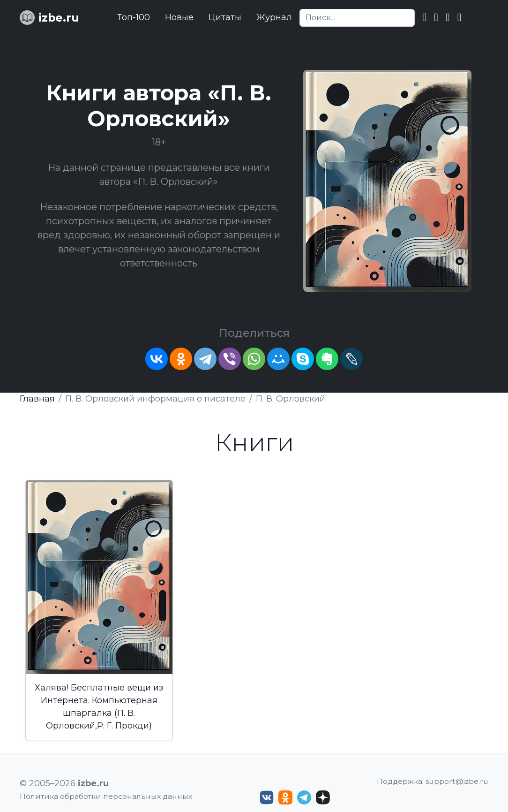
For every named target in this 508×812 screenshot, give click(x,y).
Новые (179, 17)
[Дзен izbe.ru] (323, 797)
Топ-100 (134, 17)
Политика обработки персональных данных (106, 796)
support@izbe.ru (457, 781)
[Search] (357, 18)
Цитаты (225, 17)
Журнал (274, 17)
